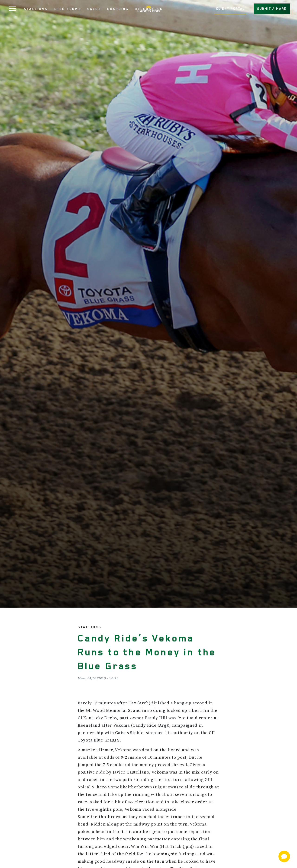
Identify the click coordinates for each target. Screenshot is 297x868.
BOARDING (118, 9)
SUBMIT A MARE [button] (272, 9)
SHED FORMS (67, 9)
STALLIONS (36, 9)
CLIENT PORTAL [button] (231, 9)
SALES (94, 9)
